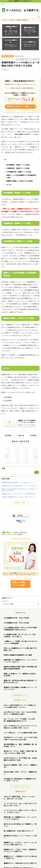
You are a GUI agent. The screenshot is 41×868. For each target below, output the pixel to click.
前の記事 (7, 436)
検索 (4, 468)
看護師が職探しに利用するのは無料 (20, 181)
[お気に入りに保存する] (5, 70)
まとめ (9, 185)
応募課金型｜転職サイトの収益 (18, 168)
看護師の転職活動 (8, 56)
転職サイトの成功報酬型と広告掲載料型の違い (21, 177)
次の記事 (34, 436)
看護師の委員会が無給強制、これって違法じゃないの (18, 483)
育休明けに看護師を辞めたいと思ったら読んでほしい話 (19, 497)
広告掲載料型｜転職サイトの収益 (19, 172)
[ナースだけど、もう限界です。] (20, 10)
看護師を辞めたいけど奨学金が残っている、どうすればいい (20, 486)
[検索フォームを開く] (39, 17)
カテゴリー (6, 601)
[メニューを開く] (3, 4)
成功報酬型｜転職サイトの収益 (18, 165)
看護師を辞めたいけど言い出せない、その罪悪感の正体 (19, 494)
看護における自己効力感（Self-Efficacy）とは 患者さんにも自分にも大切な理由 (20, 490)
